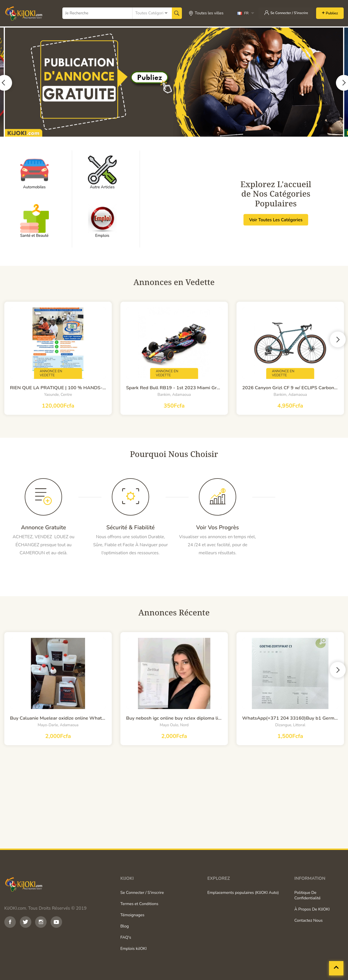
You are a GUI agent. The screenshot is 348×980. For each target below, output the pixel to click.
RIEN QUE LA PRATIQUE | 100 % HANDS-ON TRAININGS (58, 388)
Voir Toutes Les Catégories (276, 219)
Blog (125, 926)
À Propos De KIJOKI (312, 909)
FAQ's (126, 937)
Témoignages (132, 915)
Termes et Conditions (139, 904)
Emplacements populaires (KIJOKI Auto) (243, 893)
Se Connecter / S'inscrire (284, 13)
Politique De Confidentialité (307, 895)
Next (338, 339)
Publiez (331, 13)
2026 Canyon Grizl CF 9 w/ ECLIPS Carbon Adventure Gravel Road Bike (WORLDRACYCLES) (290, 388)
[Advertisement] (174, 797)
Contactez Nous (308, 920)
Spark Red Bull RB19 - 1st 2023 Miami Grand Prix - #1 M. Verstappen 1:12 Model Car (174, 388)
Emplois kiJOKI (134, 949)
